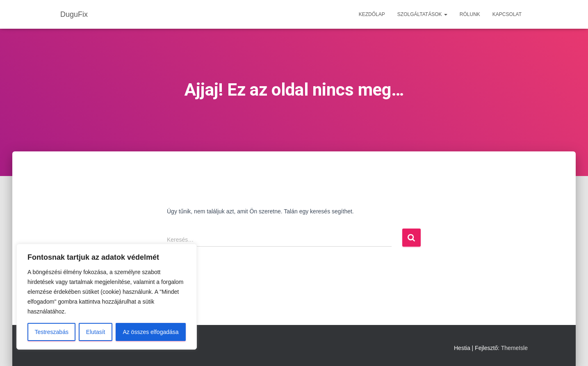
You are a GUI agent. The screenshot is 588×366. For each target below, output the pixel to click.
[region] (107, 297)
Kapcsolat (507, 14)
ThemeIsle (514, 348)
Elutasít (96, 332)
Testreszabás (51, 332)
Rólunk (470, 14)
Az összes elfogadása (150, 332)
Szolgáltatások (422, 14)
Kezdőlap (372, 14)
